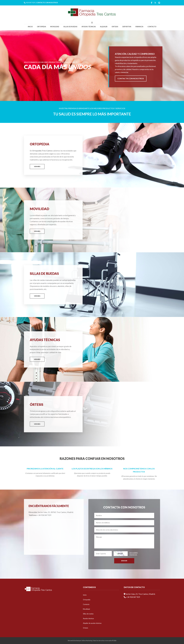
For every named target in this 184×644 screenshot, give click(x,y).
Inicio (30, 27)
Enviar (124, 561)
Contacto (152, 27)
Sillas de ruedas (70, 27)
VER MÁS (37, 166)
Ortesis (115, 27)
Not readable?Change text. (134, 554)
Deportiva (127, 27)
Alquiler (104, 27)
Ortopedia (41, 27)
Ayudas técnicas (89, 27)
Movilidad (55, 27)
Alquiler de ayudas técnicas (92, 623)
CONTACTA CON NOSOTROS (131, 78)
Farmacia (139, 27)
